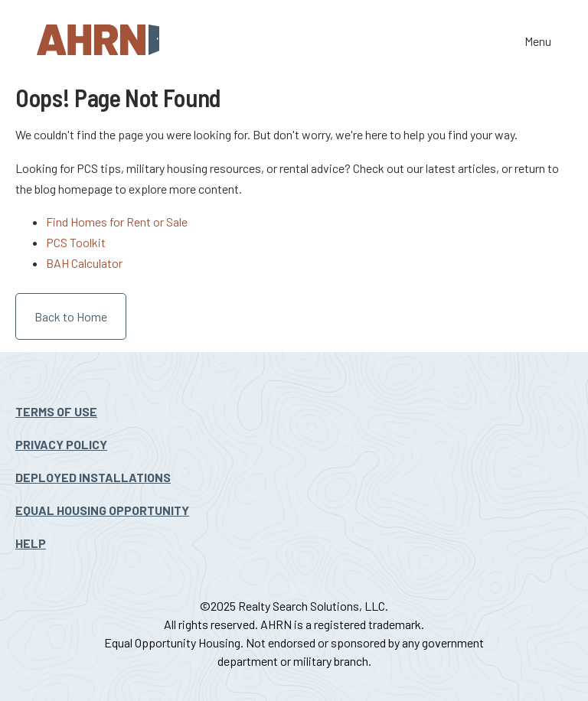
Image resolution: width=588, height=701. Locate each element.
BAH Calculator (84, 263)
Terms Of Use (56, 411)
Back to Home (71, 316)
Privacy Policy (61, 444)
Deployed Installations (93, 477)
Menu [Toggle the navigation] (538, 42)
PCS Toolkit (76, 242)
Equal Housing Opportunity (102, 510)
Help (31, 543)
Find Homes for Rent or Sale (117, 222)
